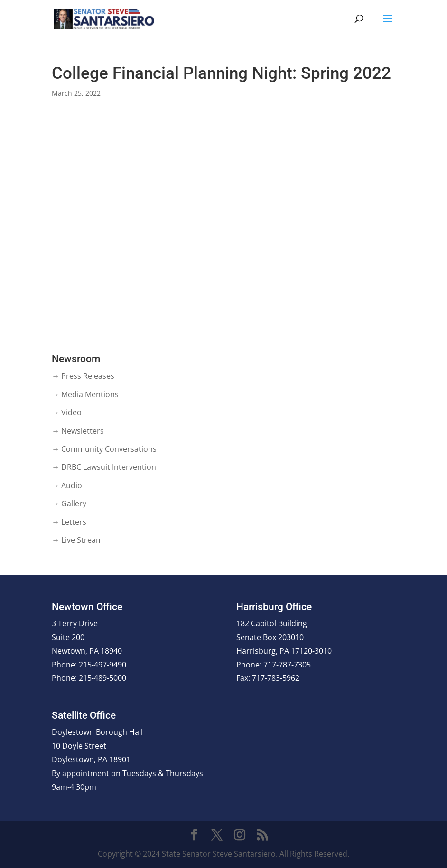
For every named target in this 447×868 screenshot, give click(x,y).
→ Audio (67, 485)
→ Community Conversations (104, 449)
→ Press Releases (83, 376)
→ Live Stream (77, 540)
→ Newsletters (78, 431)
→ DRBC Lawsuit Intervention (104, 467)
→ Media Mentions (85, 394)
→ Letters (69, 522)
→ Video (67, 412)
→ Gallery (69, 503)
